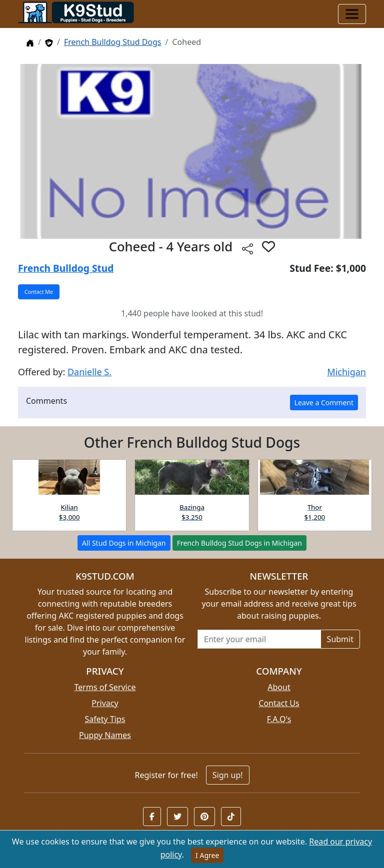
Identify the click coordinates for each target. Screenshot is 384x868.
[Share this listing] (247, 248)
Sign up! (228, 775)
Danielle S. (89, 372)
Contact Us (279, 703)
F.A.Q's (279, 719)
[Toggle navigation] (352, 14)
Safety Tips (105, 719)
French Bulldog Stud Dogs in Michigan (239, 543)
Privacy (105, 703)
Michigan (346, 372)
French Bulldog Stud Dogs (113, 42)
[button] (268, 246)
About (279, 687)
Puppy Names (105, 735)
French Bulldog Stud (66, 268)
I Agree (207, 855)
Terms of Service (105, 687)
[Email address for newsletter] (259, 639)
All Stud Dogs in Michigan (124, 543)
